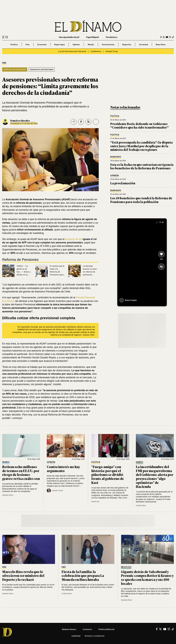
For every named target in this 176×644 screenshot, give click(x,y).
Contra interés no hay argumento (63, 469)
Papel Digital (93, 37)
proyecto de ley (74, 239)
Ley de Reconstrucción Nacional (72, 51)
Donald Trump (112, 51)
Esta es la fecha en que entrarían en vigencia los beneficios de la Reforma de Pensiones (142, 166)
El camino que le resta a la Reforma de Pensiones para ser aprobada (57, 272)
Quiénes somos (69, 629)
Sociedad (144, 44)
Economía (42, 44)
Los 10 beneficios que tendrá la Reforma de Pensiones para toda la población (141, 200)
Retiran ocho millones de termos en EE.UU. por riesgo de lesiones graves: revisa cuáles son (21, 473)
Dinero (139, 462)
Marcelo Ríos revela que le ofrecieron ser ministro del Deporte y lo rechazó (23, 576)
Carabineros (96, 51)
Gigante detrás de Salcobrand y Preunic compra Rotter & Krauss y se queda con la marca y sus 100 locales (147, 577)
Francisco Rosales (20, 120)
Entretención (108, 44)
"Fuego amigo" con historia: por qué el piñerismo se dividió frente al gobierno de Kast (108, 475)
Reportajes (60, 44)
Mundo (91, 44)
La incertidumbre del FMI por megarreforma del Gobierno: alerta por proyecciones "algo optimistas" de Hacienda (154, 477)
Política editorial (106, 629)
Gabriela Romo (8, 495)
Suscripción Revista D (69, 37)
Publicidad (76, 636)
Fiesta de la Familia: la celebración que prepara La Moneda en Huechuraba (83, 576)
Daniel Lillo (95, 502)
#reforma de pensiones (15, 69)
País (28, 44)
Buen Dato (161, 44)
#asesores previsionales (42, 69)
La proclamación (123, 183)
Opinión (76, 44)
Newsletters (112, 37)
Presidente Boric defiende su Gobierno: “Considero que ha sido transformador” (139, 125)
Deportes (127, 44)
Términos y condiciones (95, 636)
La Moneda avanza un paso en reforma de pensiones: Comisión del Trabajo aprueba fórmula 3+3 (90, 275)
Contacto (87, 629)
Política (14, 44)
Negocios (126, 567)
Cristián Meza (141, 506)
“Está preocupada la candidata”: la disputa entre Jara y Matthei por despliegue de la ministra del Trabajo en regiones (141, 146)
